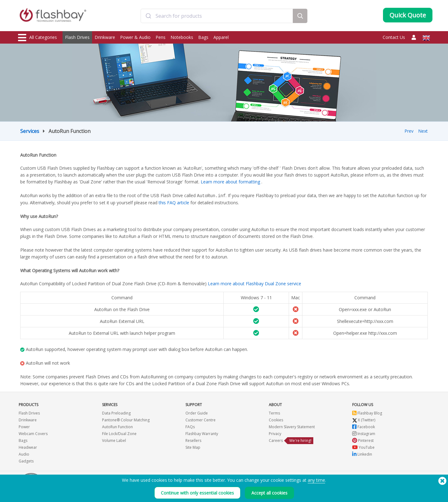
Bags (203, 37)
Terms (274, 413)
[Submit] (148, 17)
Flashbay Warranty (202, 433)
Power (24, 426)
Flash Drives (77, 37)
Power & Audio (135, 37)
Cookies (276, 420)
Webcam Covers (33, 433)
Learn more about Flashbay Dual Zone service (254, 283)
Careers (276, 440)
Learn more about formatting (230, 182)
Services (30, 131)
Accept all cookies (269, 493)
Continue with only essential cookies (197, 493)
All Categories (37, 38)
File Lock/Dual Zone (119, 433)
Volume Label (114, 440)
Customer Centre (201, 420)
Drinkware (105, 37)
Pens (161, 37)
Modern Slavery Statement (292, 426)
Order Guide (197, 413)
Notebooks (182, 37)
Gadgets (26, 461)
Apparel (221, 37)
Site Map (193, 447)
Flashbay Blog (367, 413)
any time (316, 480)
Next (423, 131)
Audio (24, 454)
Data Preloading (116, 413)
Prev (409, 131)
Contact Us (394, 37)
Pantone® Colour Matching (126, 420)
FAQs (190, 426)
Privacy (275, 433)
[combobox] (217, 17)
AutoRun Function (117, 426)
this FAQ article (174, 202)
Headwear (28, 447)
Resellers (193, 440)
